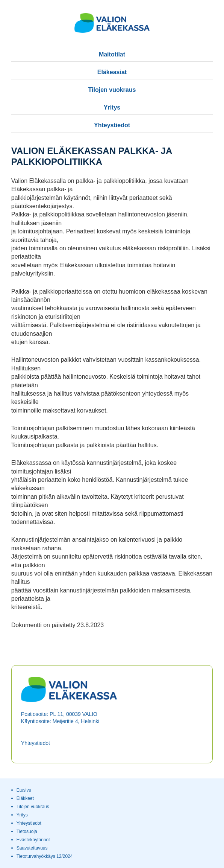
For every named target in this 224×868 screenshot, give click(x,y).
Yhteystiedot (112, 125)
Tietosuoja (27, 831)
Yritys (112, 107)
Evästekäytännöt (33, 840)
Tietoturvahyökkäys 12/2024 (45, 856)
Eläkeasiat (112, 72)
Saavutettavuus (32, 848)
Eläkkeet (25, 798)
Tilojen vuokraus (112, 90)
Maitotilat (112, 54)
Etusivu (24, 790)
